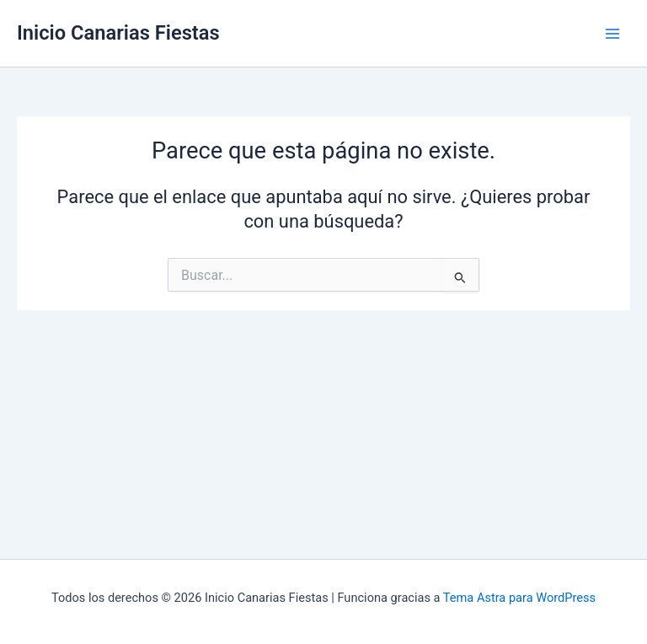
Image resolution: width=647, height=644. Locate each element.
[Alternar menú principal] (612, 34)
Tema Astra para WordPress (519, 598)
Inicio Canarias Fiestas (118, 33)
